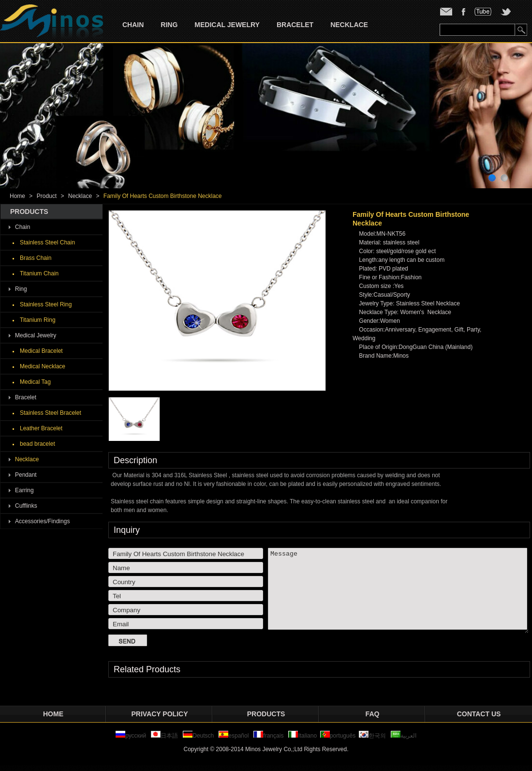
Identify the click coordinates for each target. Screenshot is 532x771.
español (234, 736)
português (338, 736)
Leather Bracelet (41, 428)
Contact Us (479, 714)
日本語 (165, 736)
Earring (24, 490)
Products (266, 714)
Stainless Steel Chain (47, 242)
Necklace (349, 25)
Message (398, 590)
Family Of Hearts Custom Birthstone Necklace (163, 196)
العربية (404, 736)
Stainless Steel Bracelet (51, 413)
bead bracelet (37, 444)
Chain (133, 25)
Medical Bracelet (41, 351)
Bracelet (295, 25)
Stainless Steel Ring (46, 304)
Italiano (303, 736)
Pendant (26, 475)
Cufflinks (26, 506)
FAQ (373, 714)
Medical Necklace (43, 366)
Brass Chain (36, 258)
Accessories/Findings (42, 521)
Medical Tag (35, 382)
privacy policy (160, 714)
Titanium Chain (39, 273)
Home (17, 196)
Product (47, 196)
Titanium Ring (38, 320)
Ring (169, 25)
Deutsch (198, 736)
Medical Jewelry (227, 25)
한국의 (372, 736)
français (268, 736)
